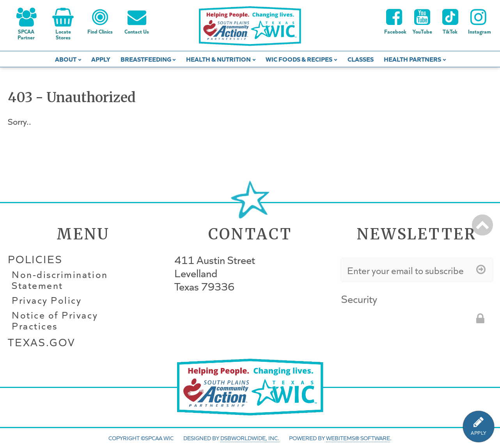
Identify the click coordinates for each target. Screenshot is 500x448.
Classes (361, 59)
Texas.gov (41, 342)
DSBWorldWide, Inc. (250, 438)
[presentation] (401, 323)
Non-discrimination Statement (60, 280)
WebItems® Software (358, 438)
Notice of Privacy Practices (55, 321)
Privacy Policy (47, 300)
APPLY (479, 433)
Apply (101, 59)
